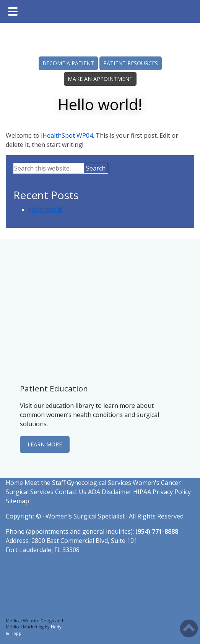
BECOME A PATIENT (68, 63)
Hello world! (46, 209)
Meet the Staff (45, 483)
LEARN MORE (45, 444)
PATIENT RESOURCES (131, 63)
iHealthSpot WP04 (67, 135)
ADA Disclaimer (110, 492)
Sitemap (17, 501)
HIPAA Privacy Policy (162, 492)
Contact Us (71, 492)
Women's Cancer (157, 483)
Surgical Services (30, 492)
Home (14, 483)
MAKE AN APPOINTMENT (100, 79)
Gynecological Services (99, 483)
